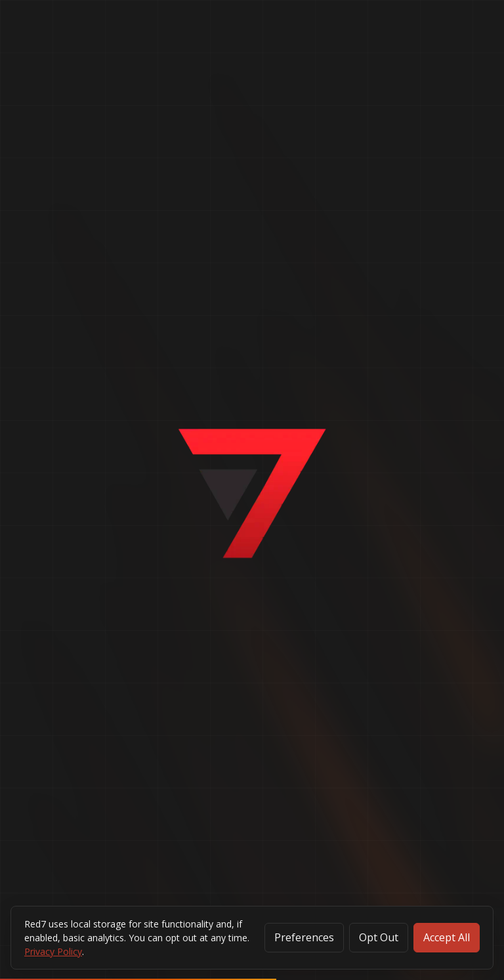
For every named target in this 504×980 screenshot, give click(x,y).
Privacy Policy (53, 951)
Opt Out (379, 937)
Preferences (304, 937)
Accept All (447, 937)
